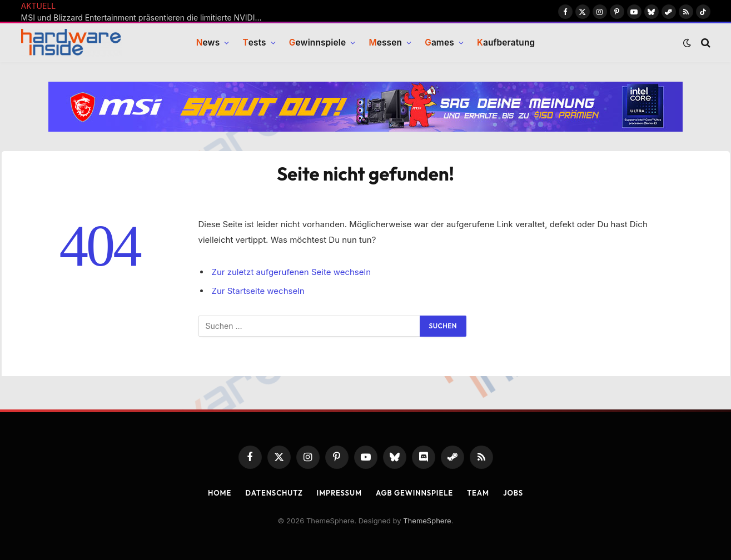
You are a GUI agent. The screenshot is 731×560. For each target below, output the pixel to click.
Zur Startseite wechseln (258, 291)
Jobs (513, 493)
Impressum (339, 493)
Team (478, 493)
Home (220, 493)
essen (385, 43)
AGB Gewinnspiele (414, 493)
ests (254, 43)
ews (208, 43)
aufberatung (506, 43)
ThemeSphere (427, 521)
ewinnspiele (317, 43)
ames (439, 43)
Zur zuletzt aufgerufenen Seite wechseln (292, 272)
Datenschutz (274, 493)
